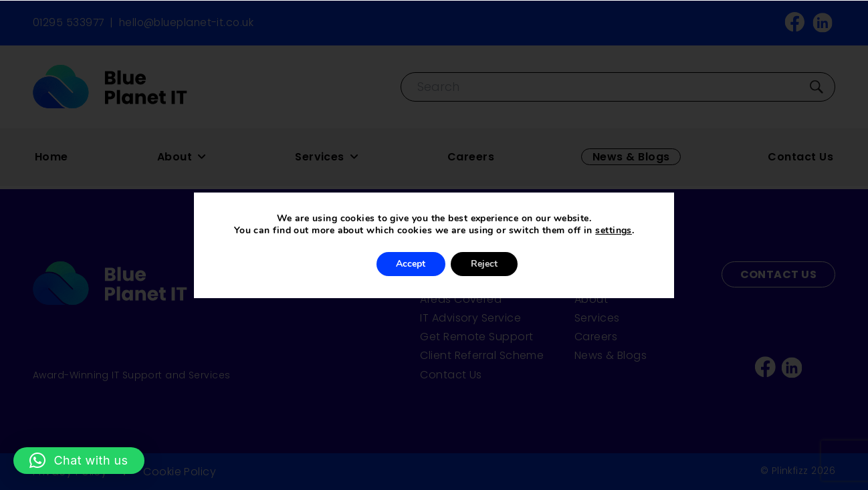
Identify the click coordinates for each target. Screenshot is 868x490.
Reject (484, 264)
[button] (79, 461)
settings (614, 231)
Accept (411, 264)
